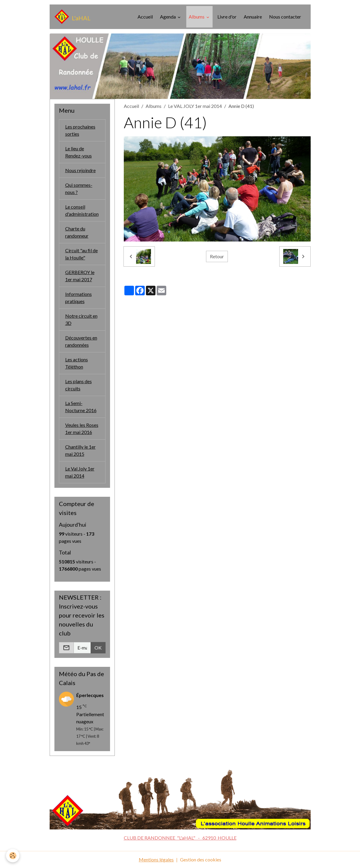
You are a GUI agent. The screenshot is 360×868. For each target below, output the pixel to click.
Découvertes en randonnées (81, 341)
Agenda (168, 17)
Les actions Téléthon (77, 363)
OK (98, 648)
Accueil (145, 17)
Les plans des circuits (78, 385)
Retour (217, 256)
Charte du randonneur (77, 232)
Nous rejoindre (80, 170)
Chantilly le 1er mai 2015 (80, 450)
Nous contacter (285, 17)
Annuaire (253, 17)
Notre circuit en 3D (81, 319)
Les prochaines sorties (80, 130)
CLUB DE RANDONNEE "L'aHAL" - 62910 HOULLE (180, 838)
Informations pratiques (78, 298)
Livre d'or (227, 17)
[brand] (73, 17)
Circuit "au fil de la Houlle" (81, 254)
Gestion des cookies (201, 859)
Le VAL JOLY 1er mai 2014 (195, 106)
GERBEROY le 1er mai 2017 (80, 276)
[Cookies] (13, 856)
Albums (197, 17)
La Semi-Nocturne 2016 (81, 407)
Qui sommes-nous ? (79, 188)
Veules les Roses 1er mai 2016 (82, 428)
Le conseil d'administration (82, 210)
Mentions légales (156, 859)
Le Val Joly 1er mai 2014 (80, 472)
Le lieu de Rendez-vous (78, 152)
